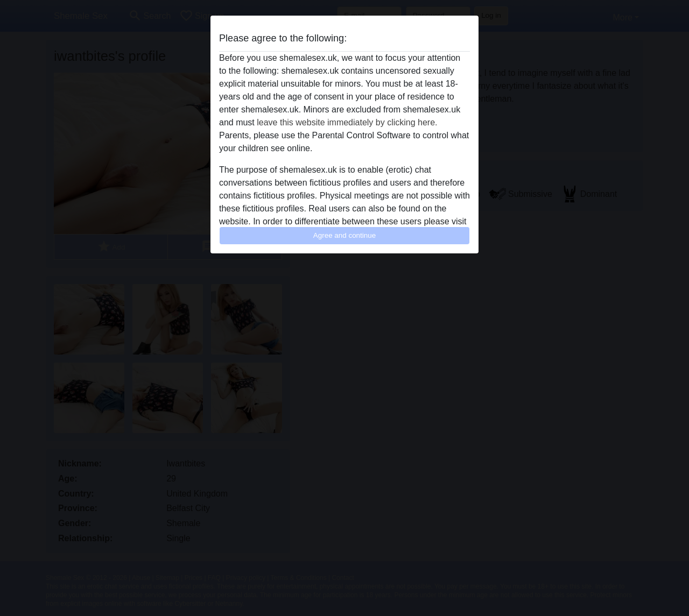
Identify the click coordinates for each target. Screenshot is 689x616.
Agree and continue (344, 235)
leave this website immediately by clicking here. (347, 122)
